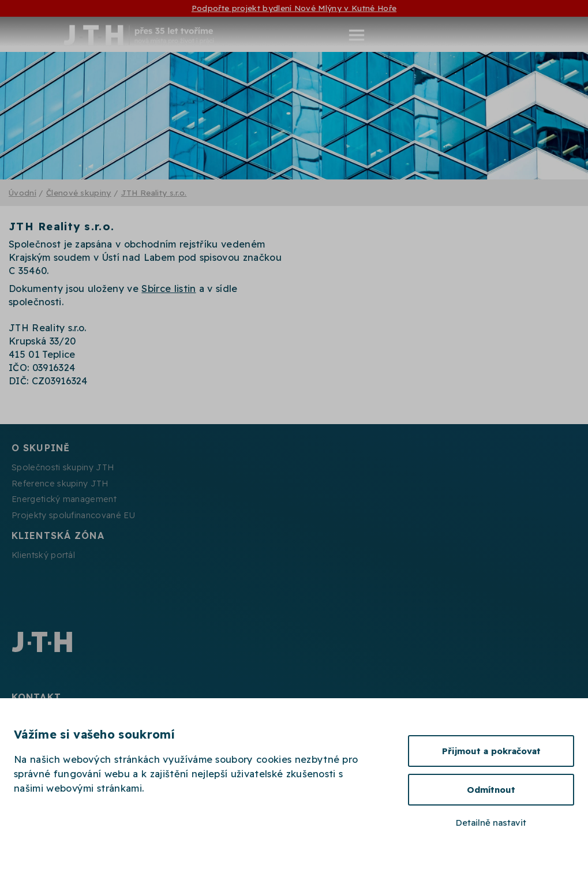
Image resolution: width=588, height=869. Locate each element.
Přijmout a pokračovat (491, 751)
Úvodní (23, 192)
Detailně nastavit (491, 823)
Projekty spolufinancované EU (73, 515)
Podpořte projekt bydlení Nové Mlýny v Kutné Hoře (294, 8)
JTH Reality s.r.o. (154, 192)
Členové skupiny (79, 192)
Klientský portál (43, 555)
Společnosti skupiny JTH (63, 467)
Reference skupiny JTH (60, 484)
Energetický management (64, 499)
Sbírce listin (168, 289)
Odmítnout (491, 790)
